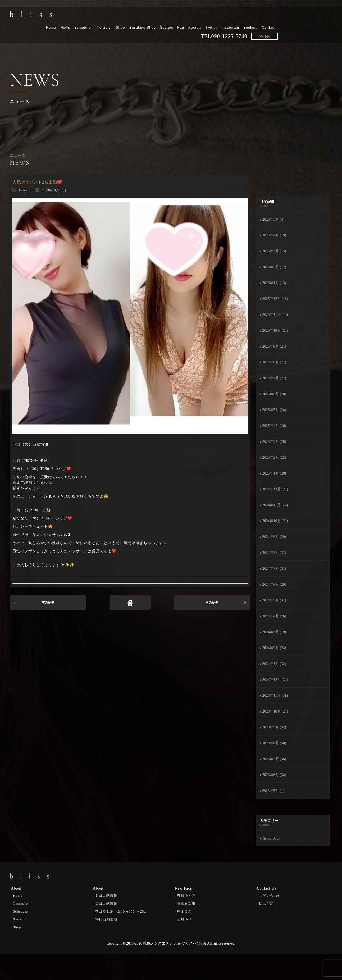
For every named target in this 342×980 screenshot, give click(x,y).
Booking (305, 18)
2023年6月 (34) (274, 775)
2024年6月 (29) (274, 584)
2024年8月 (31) (274, 553)
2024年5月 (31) (274, 600)
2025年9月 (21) (274, 346)
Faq (235, 18)
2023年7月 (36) (274, 759)
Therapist (158, 18)
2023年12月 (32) (275, 680)
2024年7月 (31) (274, 569)
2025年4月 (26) (274, 426)
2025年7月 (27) (274, 378)
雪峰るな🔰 (187, 903)
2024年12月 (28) (275, 489)
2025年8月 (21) (274, 362)
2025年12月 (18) (275, 299)
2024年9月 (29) (274, 537)
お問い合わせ (270, 895)
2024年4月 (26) (274, 616)
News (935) (271, 838)
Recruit (249, 18)
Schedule (137, 18)
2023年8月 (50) (274, 743)
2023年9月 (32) (274, 727)
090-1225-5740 (284, 27)
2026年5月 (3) (273, 219)
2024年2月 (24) (274, 648)
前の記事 (48, 603)
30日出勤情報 (106, 919)
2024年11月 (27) (275, 505)
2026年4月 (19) (274, 235)
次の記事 (212, 603)
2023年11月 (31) (275, 696)
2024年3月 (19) (274, 632)
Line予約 (266, 903)
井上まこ (184, 911)
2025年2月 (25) (274, 457)
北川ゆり (184, 919)
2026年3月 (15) (274, 251)
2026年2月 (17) (274, 267)
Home (106, 18)
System (221, 18)
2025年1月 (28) (274, 473)
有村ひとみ (186, 895)
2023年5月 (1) (273, 791)
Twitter (266, 18)
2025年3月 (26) (274, 442)
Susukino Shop (197, 18)
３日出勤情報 (106, 895)
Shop (175, 18)
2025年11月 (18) (275, 315)
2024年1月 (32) (274, 664)
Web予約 (319, 27)
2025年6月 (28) (274, 394)
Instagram (285, 18)
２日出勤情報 (106, 903)
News (120, 18)
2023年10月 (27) (275, 711)
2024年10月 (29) (275, 521)
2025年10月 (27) (275, 331)
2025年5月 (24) (274, 410)
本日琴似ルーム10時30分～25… (121, 911)
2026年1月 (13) (274, 283)
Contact (323, 18)
